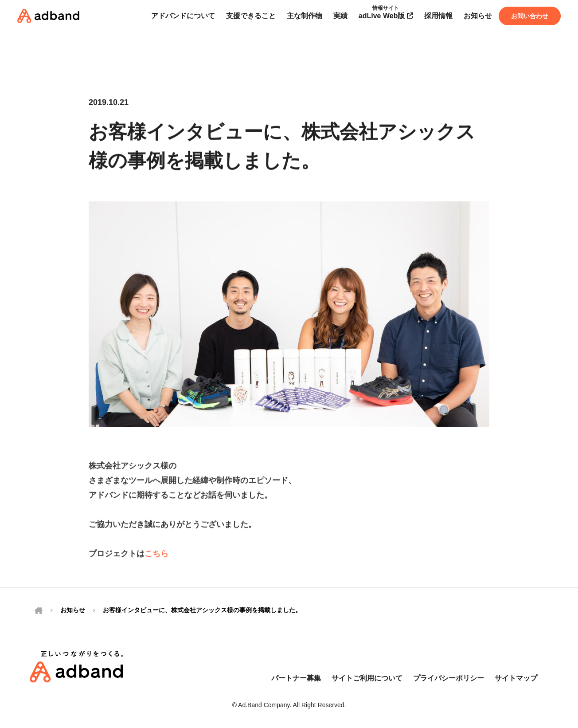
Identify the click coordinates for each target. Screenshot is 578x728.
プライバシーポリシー (449, 678)
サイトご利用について (367, 678)
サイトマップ (516, 678)
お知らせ (73, 610)
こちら (156, 556)
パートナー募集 (296, 678)
